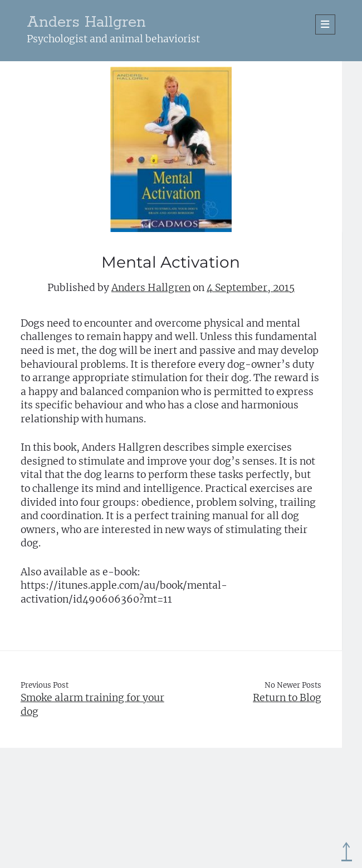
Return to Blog (287, 698)
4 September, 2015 (251, 288)
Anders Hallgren (86, 23)
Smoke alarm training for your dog (92, 705)
